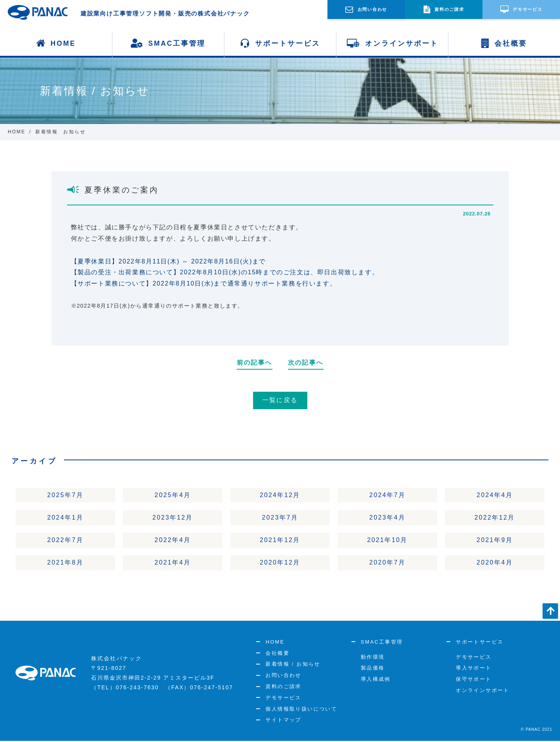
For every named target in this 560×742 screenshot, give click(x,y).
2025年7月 (65, 495)
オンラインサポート (392, 43)
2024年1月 (65, 518)
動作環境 (373, 658)
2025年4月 (173, 495)
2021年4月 (173, 563)
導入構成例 (376, 680)
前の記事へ (255, 362)
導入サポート (474, 669)
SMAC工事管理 (168, 43)
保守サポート (474, 680)
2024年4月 (495, 495)
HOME (56, 43)
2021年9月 (495, 541)
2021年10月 (387, 541)
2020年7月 (387, 563)
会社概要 (504, 43)
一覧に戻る (280, 400)
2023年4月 (387, 518)
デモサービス (283, 698)
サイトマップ (283, 721)
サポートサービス (280, 43)
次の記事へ (306, 362)
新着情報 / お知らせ (293, 665)
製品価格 (373, 669)
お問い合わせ (283, 676)
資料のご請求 (283, 687)
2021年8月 (65, 563)
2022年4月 (173, 541)
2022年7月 (65, 541)
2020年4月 (495, 563)
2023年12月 (173, 518)
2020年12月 (280, 563)
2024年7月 (387, 495)
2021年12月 (280, 541)
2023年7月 (280, 518)
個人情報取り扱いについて (301, 710)
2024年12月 (280, 495)
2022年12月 (495, 518)
